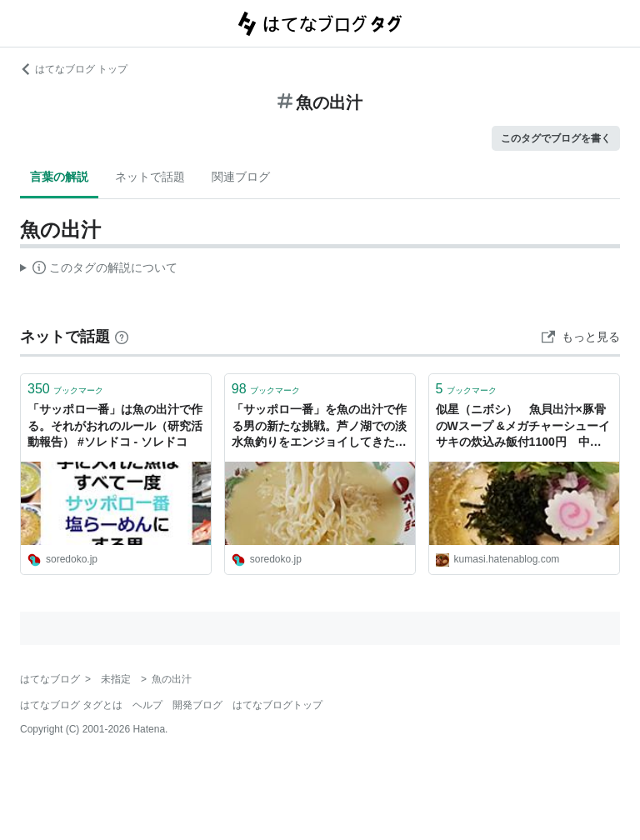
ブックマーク (65, 389)
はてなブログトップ (277, 705)
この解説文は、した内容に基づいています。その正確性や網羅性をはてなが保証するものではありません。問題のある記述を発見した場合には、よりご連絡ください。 (99, 270)
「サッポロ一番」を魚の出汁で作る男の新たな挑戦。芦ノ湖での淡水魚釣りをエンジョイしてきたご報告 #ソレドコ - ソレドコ (319, 427)
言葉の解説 (59, 177)
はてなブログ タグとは (71, 705)
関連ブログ (241, 177)
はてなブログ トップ (74, 69)
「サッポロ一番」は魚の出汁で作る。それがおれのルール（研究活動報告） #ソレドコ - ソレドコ (115, 425)
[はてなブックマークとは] (122, 337)
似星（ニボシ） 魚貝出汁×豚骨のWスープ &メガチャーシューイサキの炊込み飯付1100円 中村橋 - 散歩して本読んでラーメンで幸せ (523, 427)
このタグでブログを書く (556, 138)
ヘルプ (147, 705)
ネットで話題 (150, 177)
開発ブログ (197, 705)
